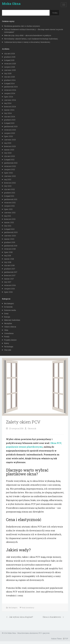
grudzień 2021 (10, 193)
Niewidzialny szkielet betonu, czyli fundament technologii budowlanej (31, 39)
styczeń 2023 (9, 156)
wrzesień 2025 (10, 64)
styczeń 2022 (9, 189)
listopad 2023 (9, 123)
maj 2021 (8, 216)
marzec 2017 (9, 279)
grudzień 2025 (10, 57)
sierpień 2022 (10, 169)
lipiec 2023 (8, 136)
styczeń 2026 (10, 54)
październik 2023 (11, 126)
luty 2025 (8, 73)
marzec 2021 (9, 222)
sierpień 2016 (9, 289)
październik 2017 (11, 272)
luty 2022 (8, 186)
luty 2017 (8, 282)
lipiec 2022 (8, 173)
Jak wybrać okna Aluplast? (21, 617)
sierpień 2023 (10, 133)
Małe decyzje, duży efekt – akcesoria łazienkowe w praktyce (28, 35)
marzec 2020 (9, 239)
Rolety (7, 343)
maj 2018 (8, 256)
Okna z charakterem (52, 617)
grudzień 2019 (10, 242)
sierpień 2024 (10, 93)
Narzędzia (8, 323)
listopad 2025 (9, 60)
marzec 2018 (9, 259)
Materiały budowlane (12, 320)
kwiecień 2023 (10, 146)
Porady (7, 337)
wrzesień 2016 (10, 285)
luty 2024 (8, 113)
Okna (6, 330)
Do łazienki (8, 307)
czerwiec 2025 (10, 70)
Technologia (9, 347)
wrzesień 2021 (10, 203)
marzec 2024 (9, 110)
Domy (6, 313)
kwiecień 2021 (10, 219)
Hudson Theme (56, 639)
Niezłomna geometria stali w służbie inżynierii (22, 26)
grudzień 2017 (10, 269)
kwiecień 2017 (10, 275)
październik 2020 (11, 232)
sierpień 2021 (9, 206)
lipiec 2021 (8, 209)
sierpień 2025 (10, 67)
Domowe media (10, 310)
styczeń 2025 (9, 77)
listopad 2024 (9, 83)
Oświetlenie (9, 333)
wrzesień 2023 (10, 130)
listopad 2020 (9, 229)
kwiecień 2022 (10, 183)
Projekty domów (10, 340)
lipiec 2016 (8, 292)
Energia (7, 317)
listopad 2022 (9, 160)
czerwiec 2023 (10, 140)
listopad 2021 (9, 196)
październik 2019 (11, 246)
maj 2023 (8, 143)
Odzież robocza (10, 327)
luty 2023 (8, 153)
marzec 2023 (9, 150)
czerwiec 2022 (10, 176)
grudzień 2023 (10, 120)
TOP (66, 639)
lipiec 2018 (8, 252)
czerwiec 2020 (10, 236)
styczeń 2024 (10, 117)
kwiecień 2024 (10, 107)
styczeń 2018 (9, 265)
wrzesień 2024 (10, 90)
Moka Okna (11, 4)
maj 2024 (8, 103)
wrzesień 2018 (10, 249)
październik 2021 (11, 199)
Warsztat (8, 350)
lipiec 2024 (9, 97)
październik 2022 (11, 163)
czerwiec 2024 (10, 100)
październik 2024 (11, 87)
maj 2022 (8, 179)
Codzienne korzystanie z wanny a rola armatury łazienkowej (27, 42)
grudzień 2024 (10, 80)
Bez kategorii (9, 303)
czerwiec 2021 (10, 213)
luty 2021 (8, 226)
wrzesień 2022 (10, 166)
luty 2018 (8, 262)
